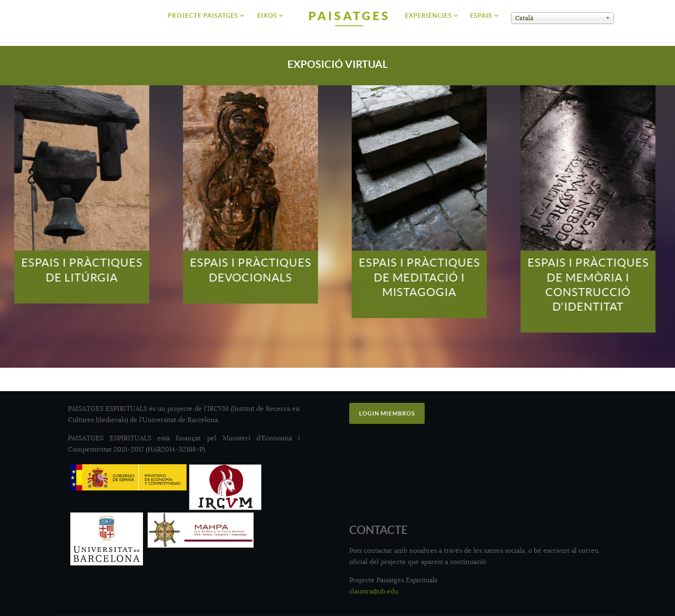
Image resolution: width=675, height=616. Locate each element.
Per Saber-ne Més (45, 298)
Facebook (371, 408)
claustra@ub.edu (374, 591)
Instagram (373, 424)
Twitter (504, 408)
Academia (508, 424)
